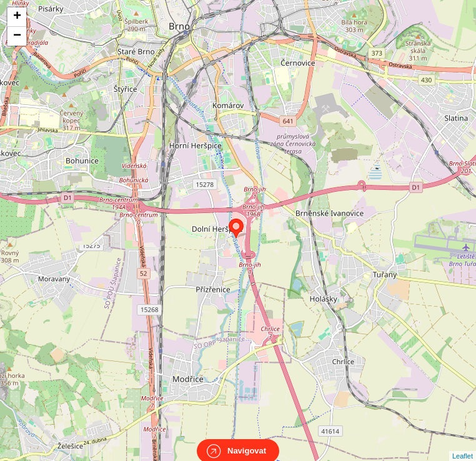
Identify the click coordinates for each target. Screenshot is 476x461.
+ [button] (17, 17)
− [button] (17, 36)
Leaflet (463, 445)
